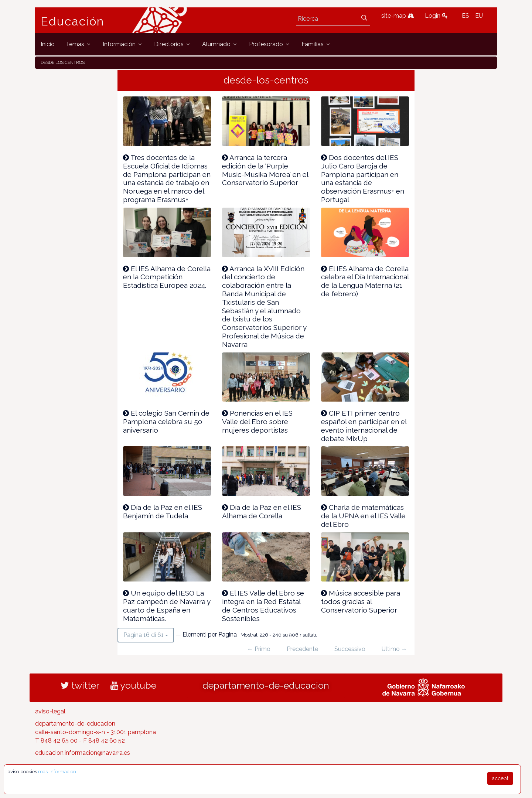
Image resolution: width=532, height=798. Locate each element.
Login (436, 16)
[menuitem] (48, 44)
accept (500, 778)
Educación (72, 21)
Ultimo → (394, 649)
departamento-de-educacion (266, 685)
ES (465, 16)
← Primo (259, 649)
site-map (398, 16)
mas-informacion (57, 772)
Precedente (302, 649)
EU (479, 16)
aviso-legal (50, 711)
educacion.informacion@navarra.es (83, 753)
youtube (133, 685)
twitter (80, 685)
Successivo (350, 649)
